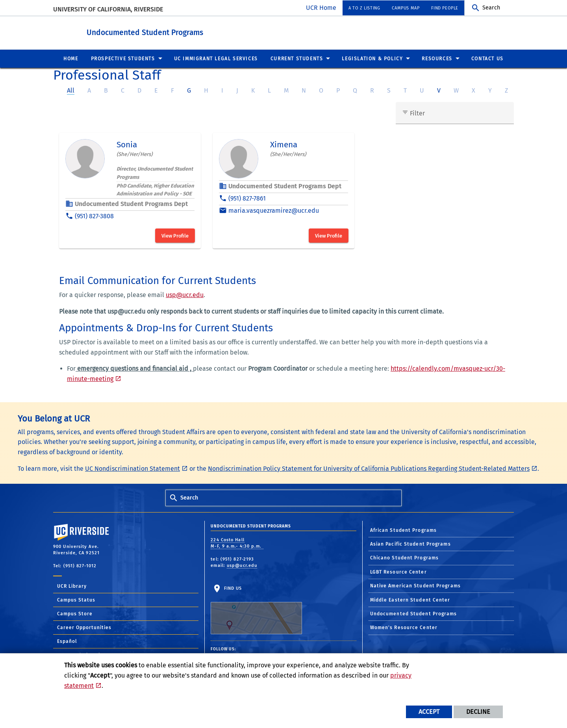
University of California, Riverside (108, 9)
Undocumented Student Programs (188, 31)
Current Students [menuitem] (297, 58)
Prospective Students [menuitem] (123, 58)
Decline (478, 712)
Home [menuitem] (71, 58)
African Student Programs (403, 530)
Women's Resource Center (404, 627)
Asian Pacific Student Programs (410, 544)
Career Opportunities (84, 627)
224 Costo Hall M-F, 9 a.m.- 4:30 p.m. (237, 543)
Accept (429, 712)
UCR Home (321, 8)
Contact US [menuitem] (487, 58)
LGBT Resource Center (398, 572)
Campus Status (76, 600)
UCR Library (72, 586)
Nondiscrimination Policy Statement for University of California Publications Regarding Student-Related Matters (369, 468)
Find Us (256, 610)
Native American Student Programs (415, 585)
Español (67, 641)
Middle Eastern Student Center (410, 600)
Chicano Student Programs (404, 557)
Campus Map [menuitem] (406, 8)
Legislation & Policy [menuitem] (372, 58)
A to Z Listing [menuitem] (364, 8)
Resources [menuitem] (437, 58)
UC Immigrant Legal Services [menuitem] (216, 58)
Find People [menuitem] (445, 8)
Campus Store (75, 613)
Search (491, 8)
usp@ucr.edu (185, 294)
